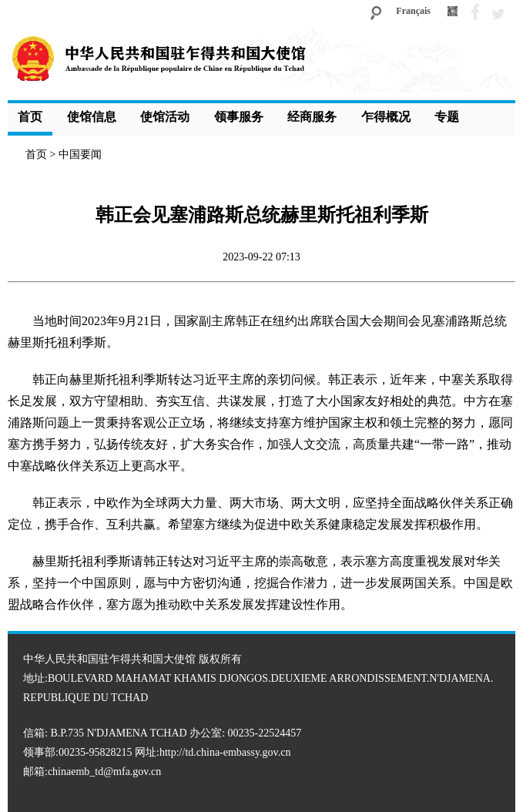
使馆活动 (165, 117)
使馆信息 (92, 117)
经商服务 (312, 117)
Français (413, 11)
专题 (447, 117)
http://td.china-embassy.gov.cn (225, 752)
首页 (30, 117)
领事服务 (239, 117)
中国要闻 (80, 154)
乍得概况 (386, 117)
